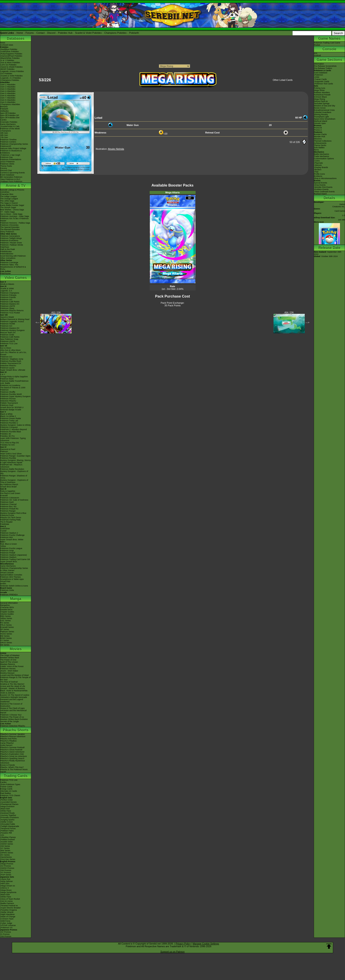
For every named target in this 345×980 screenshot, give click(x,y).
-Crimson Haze (7, 919)
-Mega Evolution (7, 806)
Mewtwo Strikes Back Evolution (14, 719)
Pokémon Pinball (8, 553)
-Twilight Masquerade (10, 826)
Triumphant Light (321, 117)
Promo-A (318, 130)
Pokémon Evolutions (9, 240)
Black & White (6, 414)
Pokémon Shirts (7, 164)
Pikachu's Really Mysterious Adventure (13, 762)
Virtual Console (7, 573)
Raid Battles (6, 793)
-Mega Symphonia (8, 892)
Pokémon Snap (7, 551)
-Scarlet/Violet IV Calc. (10, 126)
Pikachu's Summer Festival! (12, 747)
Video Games (16, 278)
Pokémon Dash (7, 502)
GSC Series (6, 621)
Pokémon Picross (8, 399)
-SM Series (5, 846)
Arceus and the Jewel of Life (13, 686)
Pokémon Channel (8, 504)
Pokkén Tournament (9, 403)
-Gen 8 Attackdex (8, 100)
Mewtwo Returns (8, 664)
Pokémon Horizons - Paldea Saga (15, 223)
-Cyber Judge (6, 923)
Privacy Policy (183, 944)
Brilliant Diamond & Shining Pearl (15, 319)
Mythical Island (321, 121)
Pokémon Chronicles (9, 225)
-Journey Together (8, 815)
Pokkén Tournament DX (11, 363)
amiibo (3, 584)
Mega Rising (319, 99)
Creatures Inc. (339, 207)
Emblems (318, 176)
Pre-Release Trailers (323, 68)
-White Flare (6, 811)
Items (316, 150)
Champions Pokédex (116, 33)
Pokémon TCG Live (9, 344)
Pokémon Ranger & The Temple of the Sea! (15, 679)
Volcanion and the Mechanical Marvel (13, 712)
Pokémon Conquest (9, 427)
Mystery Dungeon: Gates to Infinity (15, 425)
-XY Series (5, 848)
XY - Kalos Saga (7, 212)
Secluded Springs (322, 104)
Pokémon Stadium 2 (9, 533)
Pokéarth (134, 33)
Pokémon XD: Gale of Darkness (14, 500)
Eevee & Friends (8, 765)
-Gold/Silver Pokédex (10, 52)
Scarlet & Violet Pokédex (88, 33)
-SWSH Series (7, 844)
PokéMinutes (6, 251)
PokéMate (5, 524)
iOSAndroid (317, 54)
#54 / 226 (289, 313)
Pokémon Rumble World (11, 394)
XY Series (5, 640)
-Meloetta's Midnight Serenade (14, 697)
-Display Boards (321, 167)
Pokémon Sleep (7, 308)
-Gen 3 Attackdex (8, 89)
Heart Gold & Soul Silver (11, 454)
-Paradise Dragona (9, 910)
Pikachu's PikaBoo (8, 741)
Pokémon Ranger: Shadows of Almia (14, 477)
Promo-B (318, 128)
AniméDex (5, 192)
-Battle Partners (7, 903)
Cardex (3, 120)
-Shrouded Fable (8, 824)
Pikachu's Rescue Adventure (13, 736)
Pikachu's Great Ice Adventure (14, 756)
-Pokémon (318, 75)
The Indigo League (8, 196)
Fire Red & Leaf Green (10, 493)
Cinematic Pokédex (9, 122)
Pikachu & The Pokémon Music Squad (14, 771)
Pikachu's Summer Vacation (13, 734)
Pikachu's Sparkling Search (12, 758)
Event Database (7, 175)
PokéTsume (5, 274)
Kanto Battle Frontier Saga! (12, 205)
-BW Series (5, 851)
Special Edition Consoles (11, 575)
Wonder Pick (320, 137)
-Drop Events (320, 185)
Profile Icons (319, 174)
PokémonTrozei (7, 515)
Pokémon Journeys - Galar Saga (15, 216)
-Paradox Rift (6, 833)
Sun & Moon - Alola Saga (11, 214)
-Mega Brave (6, 890)
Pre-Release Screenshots (325, 66)
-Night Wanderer (7, 914)
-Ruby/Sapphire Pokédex (11, 54)
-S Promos (5, 934)
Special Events (321, 183)
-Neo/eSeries (6, 857)
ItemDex (4, 107)
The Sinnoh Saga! (8, 207)
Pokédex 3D (6, 434)
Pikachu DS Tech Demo (11, 518)
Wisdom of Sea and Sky (325, 106)
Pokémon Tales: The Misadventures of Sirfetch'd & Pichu (13, 267)
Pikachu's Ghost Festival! (11, 750)
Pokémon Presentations (11, 159)
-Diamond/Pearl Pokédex (11, 56)
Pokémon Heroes (8, 669)
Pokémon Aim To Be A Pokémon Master (14, 220)
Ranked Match (320, 194)
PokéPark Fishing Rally (10, 520)
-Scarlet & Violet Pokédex (11, 76)
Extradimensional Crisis (324, 110)
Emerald (4, 496)
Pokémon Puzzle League (11, 548)
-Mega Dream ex (8, 886)
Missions (318, 139)
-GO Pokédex (6, 74)
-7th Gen (4, 137)
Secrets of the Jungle (10, 721)
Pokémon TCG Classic (10, 795)
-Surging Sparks (7, 820)
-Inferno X (5, 888)
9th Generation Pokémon (11, 177)
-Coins (317, 161)
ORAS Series (6, 643)
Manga (16, 599)
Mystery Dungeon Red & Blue (13, 513)
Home (20, 33)
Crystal (3, 531)
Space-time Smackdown (325, 119)
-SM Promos (6, 870)
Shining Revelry (321, 115)
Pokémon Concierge (9, 263)
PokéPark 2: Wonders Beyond (13, 429)
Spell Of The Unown (9, 662)
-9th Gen (4, 133)
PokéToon (5, 247)
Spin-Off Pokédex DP (10, 115)
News (3, 43)
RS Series (5, 623)
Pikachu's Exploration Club (12, 754)
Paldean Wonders (322, 92)
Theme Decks (320, 145)
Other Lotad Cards (283, 80)
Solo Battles (319, 148)
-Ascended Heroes (8, 802)
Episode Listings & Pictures (12, 190)
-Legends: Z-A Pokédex (11, 78)
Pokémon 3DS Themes (10, 577)
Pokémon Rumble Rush (11, 361)
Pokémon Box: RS (8, 507)
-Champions (6, 131)
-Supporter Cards (322, 81)
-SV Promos (6, 866)
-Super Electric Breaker (10, 908)
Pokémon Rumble (8, 458)
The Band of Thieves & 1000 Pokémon (13, 389)
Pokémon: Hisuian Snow (11, 243)
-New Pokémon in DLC (10, 179)
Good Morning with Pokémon (13, 256)
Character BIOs (7, 607)
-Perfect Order (6, 800)
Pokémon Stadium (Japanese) (14, 555)
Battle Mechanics (322, 154)
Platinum (4, 451)
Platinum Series (7, 632)
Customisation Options (324, 159)
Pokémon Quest (7, 368)
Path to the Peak (8, 249)
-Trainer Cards (320, 79)
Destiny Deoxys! (7, 673)
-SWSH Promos (7, 868)
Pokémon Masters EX (10, 304)
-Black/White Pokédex (10, 58)
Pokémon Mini (6, 537)
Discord (51, 33)
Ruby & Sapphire (8, 491)
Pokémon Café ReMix (10, 302)
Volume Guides (7, 614)
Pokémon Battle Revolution (12, 469)
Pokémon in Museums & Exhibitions (11, 152)
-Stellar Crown (6, 822)
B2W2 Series (6, 638)
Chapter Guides (7, 612)
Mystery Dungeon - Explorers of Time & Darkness (14, 481)
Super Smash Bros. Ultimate (13, 370)
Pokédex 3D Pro (7, 436)
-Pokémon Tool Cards (323, 84)
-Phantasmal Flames (9, 804)
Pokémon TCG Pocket (10, 313)
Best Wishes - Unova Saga (12, 210)
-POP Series (6, 875)
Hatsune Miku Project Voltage (13, 148)
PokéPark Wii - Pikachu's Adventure (11, 466)
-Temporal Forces (8, 828)
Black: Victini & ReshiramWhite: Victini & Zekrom (14, 692)
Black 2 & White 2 (8, 416)
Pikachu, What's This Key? (12, 767)
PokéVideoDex (7, 254)
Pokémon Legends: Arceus (12, 322)
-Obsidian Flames (8, 837)
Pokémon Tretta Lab (9, 421)
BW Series (5, 636)
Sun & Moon (6, 348)
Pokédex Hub (65, 33)
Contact (40, 33)
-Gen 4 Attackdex (8, 91)
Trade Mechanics (322, 156)
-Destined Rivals (7, 813)
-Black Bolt (5, 809)
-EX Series (5, 855)
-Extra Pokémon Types (10, 784)
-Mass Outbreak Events (324, 192)
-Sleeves (318, 165)
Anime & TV (16, 186)
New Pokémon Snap (9, 339)
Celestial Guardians (323, 112)
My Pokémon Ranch (9, 484)
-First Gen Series (8, 859)
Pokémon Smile (7, 335)
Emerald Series (7, 627)
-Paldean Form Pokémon (11, 181)
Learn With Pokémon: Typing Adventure (13, 439)
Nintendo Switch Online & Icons (14, 586)
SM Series (5, 645)
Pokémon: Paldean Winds (12, 245)
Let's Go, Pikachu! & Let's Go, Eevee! (13, 353)
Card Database (321, 73)
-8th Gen (4, 135)
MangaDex (5, 605)
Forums (30, 33)
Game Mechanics (8, 124)
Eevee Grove (320, 108)
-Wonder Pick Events (323, 187)
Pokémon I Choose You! (11, 715)
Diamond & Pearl (8, 449)
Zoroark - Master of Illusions (13, 688)
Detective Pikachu (8, 366)
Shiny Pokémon (7, 232)
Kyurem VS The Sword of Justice (15, 695)
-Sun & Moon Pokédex (10, 63)
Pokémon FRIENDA (9, 595)
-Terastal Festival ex (9, 906)
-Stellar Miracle (7, 912)
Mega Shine (319, 90)
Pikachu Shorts (16, 730)
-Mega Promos (7, 864)
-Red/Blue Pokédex (9, 49)
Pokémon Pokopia (8, 295)
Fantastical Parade (322, 95)
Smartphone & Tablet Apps (12, 579)
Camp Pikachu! (7, 743)
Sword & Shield (7, 317)
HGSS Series (6, 634)
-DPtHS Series (7, 853)
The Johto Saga (7, 201)
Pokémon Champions (10, 293)
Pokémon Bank (7, 379)
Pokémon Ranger (8, 511)
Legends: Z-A (6, 291)
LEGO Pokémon (7, 162)
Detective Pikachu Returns (12, 311)
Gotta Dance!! (6, 745)
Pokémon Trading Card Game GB (15, 559)
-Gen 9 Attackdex (8, 102)
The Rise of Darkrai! (9, 682)
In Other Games (7, 570)
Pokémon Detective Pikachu (13, 726)
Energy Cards (6, 789)
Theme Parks (6, 166)
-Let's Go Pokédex (8, 65)
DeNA (342, 204)
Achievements (320, 143)
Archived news (7, 45)
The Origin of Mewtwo (10, 655)
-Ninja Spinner (6, 881)
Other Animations (8, 258)
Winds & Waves (7, 284)
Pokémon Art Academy (10, 385)
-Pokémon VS (6, 928)
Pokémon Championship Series (14, 144)
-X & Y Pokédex (7, 60)
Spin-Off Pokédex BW (10, 118)
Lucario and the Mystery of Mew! (15, 675)
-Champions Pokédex (10, 80)
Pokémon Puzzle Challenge (12, 535)
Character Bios (7, 194)
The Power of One (8, 660)
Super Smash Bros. (9, 562)
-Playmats (318, 163)
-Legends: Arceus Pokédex (12, 71)
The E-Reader (6, 522)
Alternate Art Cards (9, 791)
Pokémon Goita (7, 590)
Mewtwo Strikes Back (10, 658)
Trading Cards (16, 776)
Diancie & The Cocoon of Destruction (11, 705)
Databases (16, 38)
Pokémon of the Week (10, 129)
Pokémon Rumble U (9, 423)
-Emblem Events (321, 189)
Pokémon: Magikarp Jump (12, 359)
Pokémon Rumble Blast (11, 432)
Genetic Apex (320, 123)
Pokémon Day (6, 157)
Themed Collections (323, 141)
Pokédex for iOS (7, 445)
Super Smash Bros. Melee (12, 540)
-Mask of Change (8, 917)
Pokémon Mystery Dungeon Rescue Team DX (12, 331)
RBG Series (6, 616)
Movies (16, 649)
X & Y (3, 374)
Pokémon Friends (8, 297)
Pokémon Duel (7, 405)
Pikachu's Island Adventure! (12, 752)
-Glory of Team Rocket (10, 899)
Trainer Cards (6, 787)
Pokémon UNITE (8, 306)
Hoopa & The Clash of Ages (12, 708)
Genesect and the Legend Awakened (12, 701)
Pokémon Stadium (8, 557)
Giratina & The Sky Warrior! (12, 684)
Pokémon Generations (10, 236)
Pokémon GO (6, 300)
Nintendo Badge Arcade (11, 410)
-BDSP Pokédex (7, 69)
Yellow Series (6, 618)
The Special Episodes (10, 227)
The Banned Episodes (10, 229)
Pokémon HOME (8, 324)
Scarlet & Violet (7, 288)
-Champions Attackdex (10, 104)
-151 (2, 835)
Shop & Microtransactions (325, 178)
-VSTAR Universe (8, 925)
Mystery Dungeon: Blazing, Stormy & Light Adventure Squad (16, 461)
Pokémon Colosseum (10, 498)
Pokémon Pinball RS (9, 509)
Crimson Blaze (320, 97)
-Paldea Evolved (7, 839)
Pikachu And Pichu (8, 739)
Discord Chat (6, 170)
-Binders (318, 170)
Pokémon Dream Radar (11, 418)
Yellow (3, 546)
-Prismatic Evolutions (9, 817)
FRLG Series (6, 625)
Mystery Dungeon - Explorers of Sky (14, 472)
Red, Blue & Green (9, 544)
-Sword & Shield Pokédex (11, 67)
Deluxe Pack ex (321, 101)
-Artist (317, 77)
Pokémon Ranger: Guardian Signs (15, 456)
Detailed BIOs (6, 610)
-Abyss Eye (5, 879)
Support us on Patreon (172, 952)
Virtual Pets (5, 581)
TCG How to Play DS (10, 443)
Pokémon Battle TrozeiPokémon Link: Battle (14, 382)
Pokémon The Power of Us (12, 717)
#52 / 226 (56, 313)
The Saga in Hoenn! (9, 203)
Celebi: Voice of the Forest (12, 666)
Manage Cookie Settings (206, 944)
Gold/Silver (5, 529)
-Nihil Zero (5, 884)
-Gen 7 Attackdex (8, 98)
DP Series (5, 629)
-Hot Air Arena (6, 901)
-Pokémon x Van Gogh (10, 155)
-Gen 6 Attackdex (8, 96)
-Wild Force (5, 921)
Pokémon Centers (8, 142)
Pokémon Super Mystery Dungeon (15, 396)
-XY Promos (6, 873)
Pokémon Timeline (8, 140)
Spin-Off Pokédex (8, 113)
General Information (9, 603)
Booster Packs (320, 134)
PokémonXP (6, 146)
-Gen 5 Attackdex (8, 93)
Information (319, 64)
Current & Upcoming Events (13, 173)
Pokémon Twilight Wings (11, 238)
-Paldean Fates (7, 831)
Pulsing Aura (320, 88)
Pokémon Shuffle (8, 392)
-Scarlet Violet (6, 842)
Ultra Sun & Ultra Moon (10, 350)
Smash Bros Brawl (8, 487)
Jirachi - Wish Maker (9, 671)
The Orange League (9, 199)
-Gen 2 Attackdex (8, 87)
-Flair (316, 172)
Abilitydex (5, 111)
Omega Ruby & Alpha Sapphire (14, 377)
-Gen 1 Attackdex (8, 85)
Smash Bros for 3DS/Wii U (12, 407)
